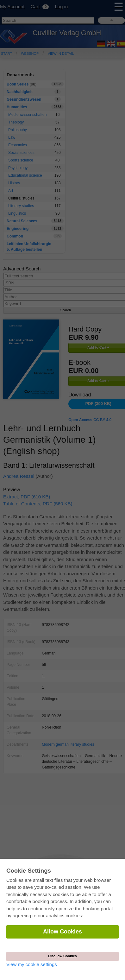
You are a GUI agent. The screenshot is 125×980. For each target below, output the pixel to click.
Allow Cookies (63, 932)
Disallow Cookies (62, 956)
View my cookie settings (32, 964)
